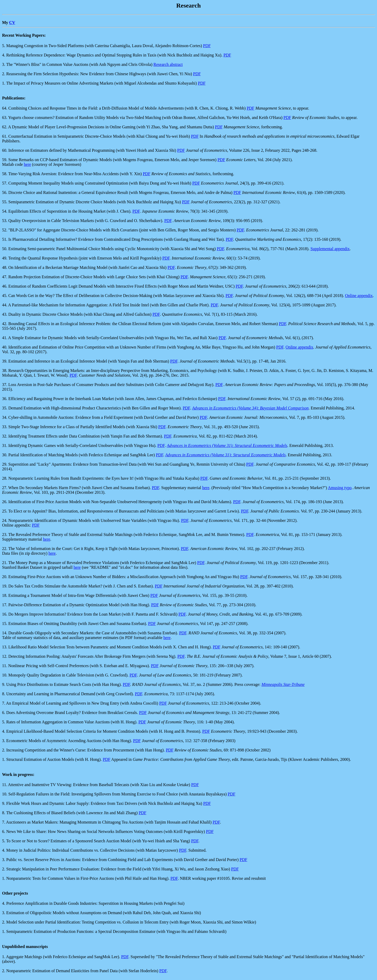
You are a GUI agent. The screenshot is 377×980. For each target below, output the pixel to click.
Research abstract (168, 64)
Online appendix (359, 296)
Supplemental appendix (330, 249)
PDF (207, 46)
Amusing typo (340, 488)
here (28, 164)
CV (12, 23)
